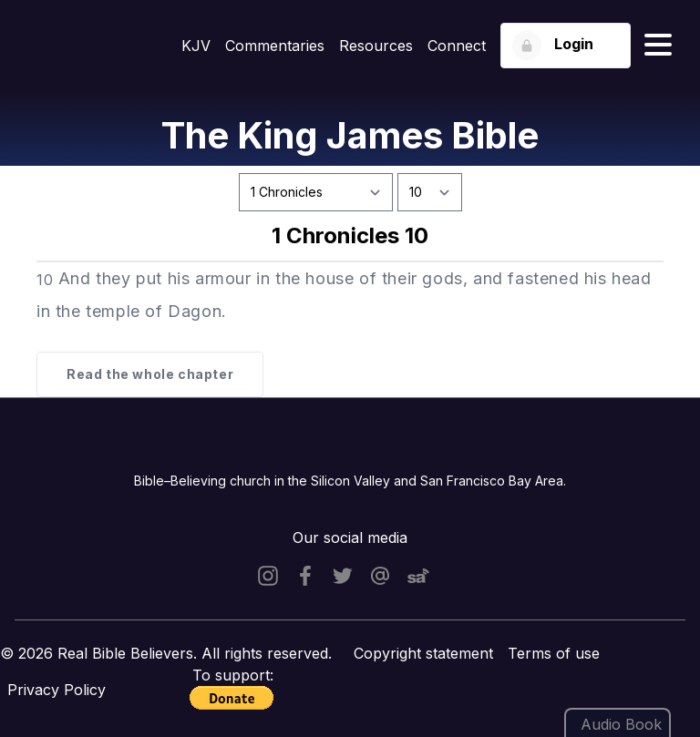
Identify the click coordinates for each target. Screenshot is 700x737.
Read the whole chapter (150, 374)
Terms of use (554, 653)
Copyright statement (423, 653)
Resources (376, 46)
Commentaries (275, 46)
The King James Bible (350, 135)
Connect (457, 46)
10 (45, 280)
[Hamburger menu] (658, 46)
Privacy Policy (57, 690)
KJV (196, 46)
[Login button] (566, 46)
